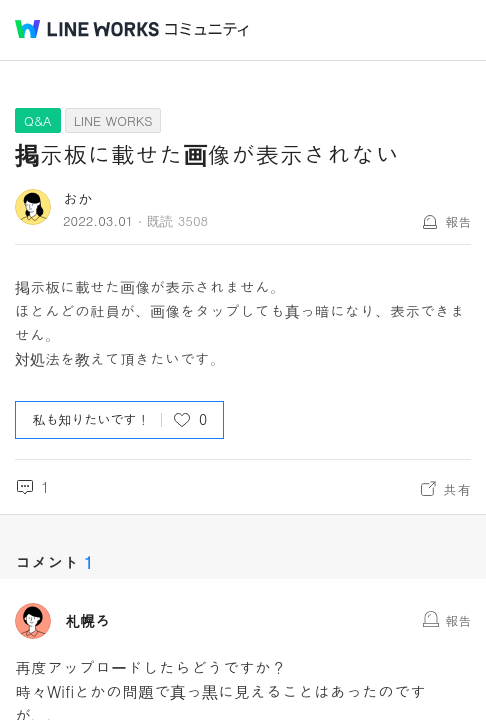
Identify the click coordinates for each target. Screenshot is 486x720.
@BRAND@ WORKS (87, 29)
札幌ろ (87, 621)
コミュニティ (207, 29)
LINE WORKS (113, 120)
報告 (458, 221)
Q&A (38, 120)
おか (78, 198)
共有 (457, 489)
